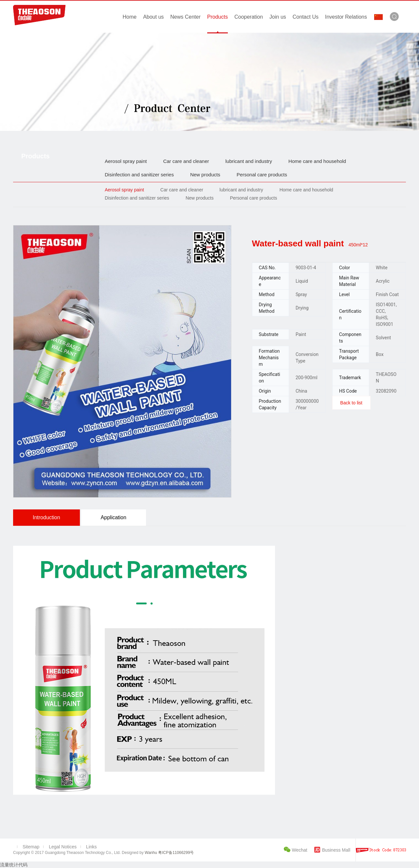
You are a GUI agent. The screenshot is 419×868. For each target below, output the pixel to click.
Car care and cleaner (186, 161)
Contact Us (306, 17)
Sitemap (31, 847)
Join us (278, 17)
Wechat (300, 850)
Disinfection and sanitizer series (139, 175)
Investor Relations (346, 17)
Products (218, 17)
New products (205, 175)
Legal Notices (63, 847)
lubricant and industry (249, 161)
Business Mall (336, 850)
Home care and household (317, 161)
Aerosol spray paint (126, 161)
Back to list (351, 403)
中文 (378, 17)
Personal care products (262, 175)
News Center (185, 17)
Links (91, 847)
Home (129, 17)
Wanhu (151, 853)
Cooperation (249, 17)
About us (153, 17)
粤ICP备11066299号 (176, 853)
